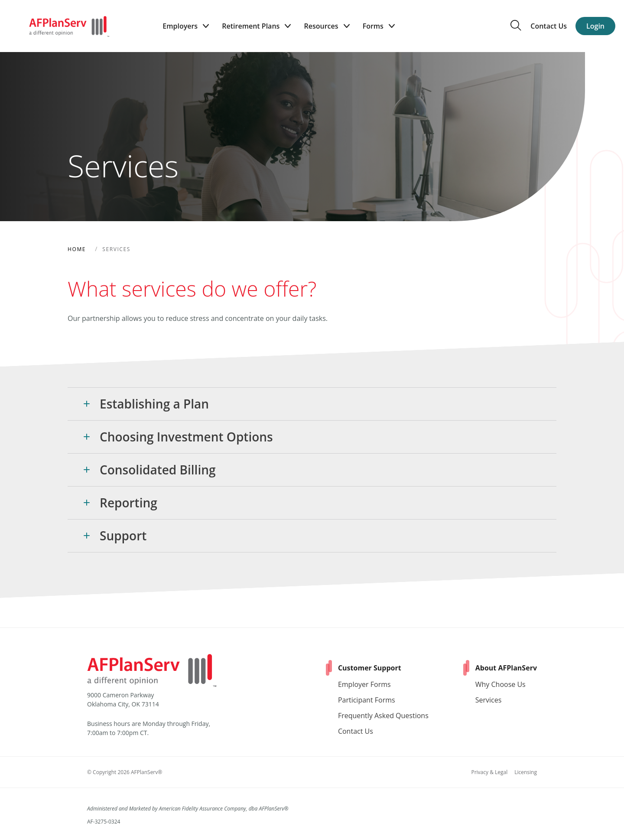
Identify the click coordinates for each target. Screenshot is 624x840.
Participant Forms (367, 700)
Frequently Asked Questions (383, 716)
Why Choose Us (500, 684)
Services (489, 700)
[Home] (69, 26)
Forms (379, 26)
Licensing (526, 772)
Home (77, 249)
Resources (327, 26)
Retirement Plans (256, 26)
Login (595, 26)
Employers (186, 26)
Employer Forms (364, 684)
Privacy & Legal (489, 772)
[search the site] (516, 28)
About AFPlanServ (506, 668)
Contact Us (549, 26)
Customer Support (370, 668)
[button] (312, 404)
